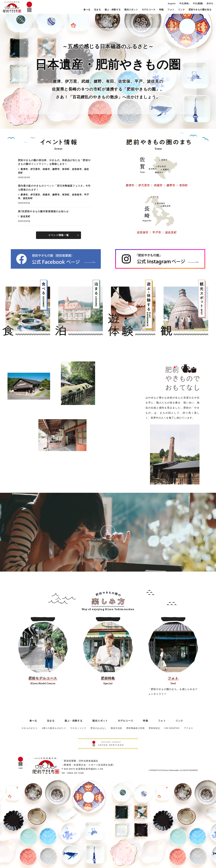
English (172, 4)
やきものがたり (31, 728)
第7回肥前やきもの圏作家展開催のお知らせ (43, 211)
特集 (161, 10)
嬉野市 (171, 185)
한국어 (210, 4)
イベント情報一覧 (58, 235)
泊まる (97, 10)
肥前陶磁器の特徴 (134, 728)
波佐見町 (171, 232)
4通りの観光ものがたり (55, 728)
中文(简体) (184, 4)
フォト (171, 10)
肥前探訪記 (153, 728)
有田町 (184, 185)
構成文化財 (116, 728)
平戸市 (157, 232)
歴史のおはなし (98, 728)
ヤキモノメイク (78, 728)
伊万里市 (144, 185)
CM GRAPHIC (170, 728)
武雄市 (158, 185)
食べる (87, 10)
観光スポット (131, 10)
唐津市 (130, 185)
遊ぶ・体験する (113, 10)
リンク (181, 10)
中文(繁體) (198, 4)
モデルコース (149, 10)
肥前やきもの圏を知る (200, 10)
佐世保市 (143, 232)
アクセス (186, 728)
